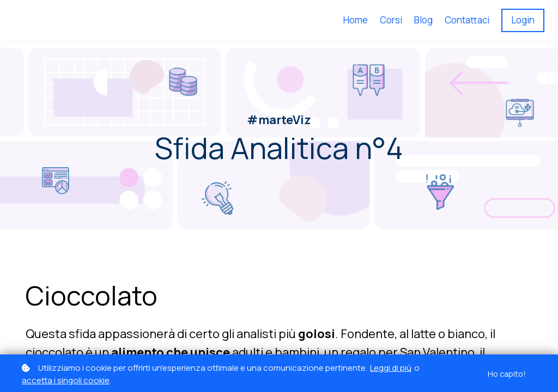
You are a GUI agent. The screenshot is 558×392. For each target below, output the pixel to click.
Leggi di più (391, 368)
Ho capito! (507, 374)
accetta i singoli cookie (66, 380)
